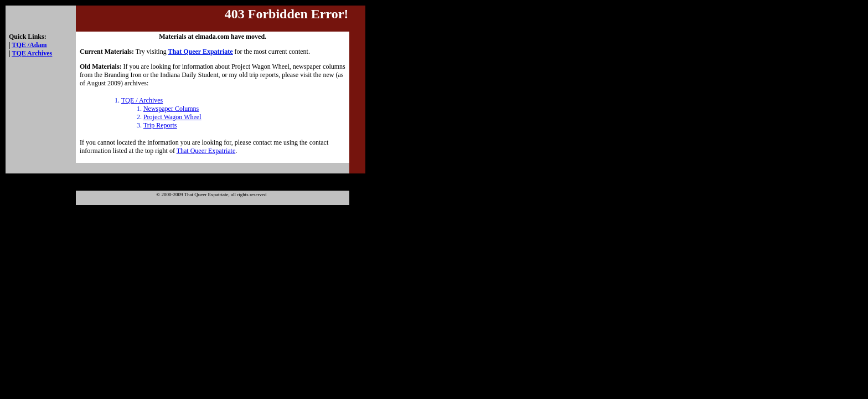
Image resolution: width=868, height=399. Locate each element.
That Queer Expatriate (206, 151)
